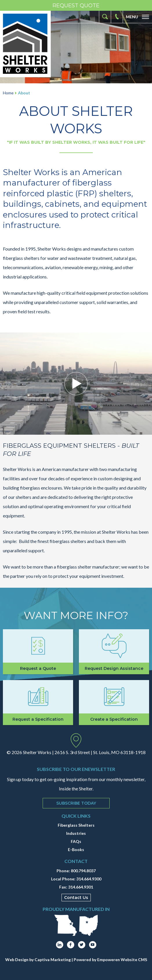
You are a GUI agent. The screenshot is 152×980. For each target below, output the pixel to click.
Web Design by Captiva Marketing (38, 960)
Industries (76, 833)
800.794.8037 (83, 871)
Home (8, 93)
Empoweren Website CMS (122, 960)
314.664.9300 (89, 879)
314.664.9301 (81, 887)
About (24, 93)
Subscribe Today (76, 803)
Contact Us (76, 898)
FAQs (76, 841)
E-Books (76, 849)
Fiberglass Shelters (76, 825)
